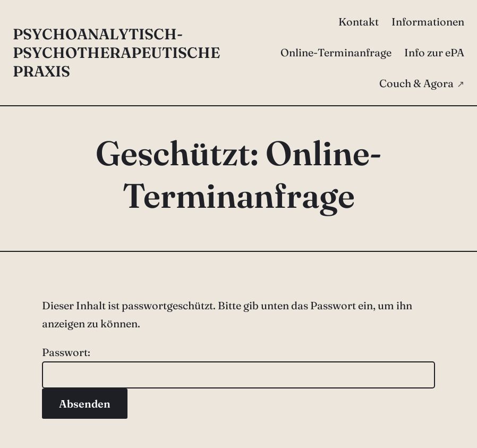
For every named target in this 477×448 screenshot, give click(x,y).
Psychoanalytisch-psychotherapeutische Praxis (116, 53)
